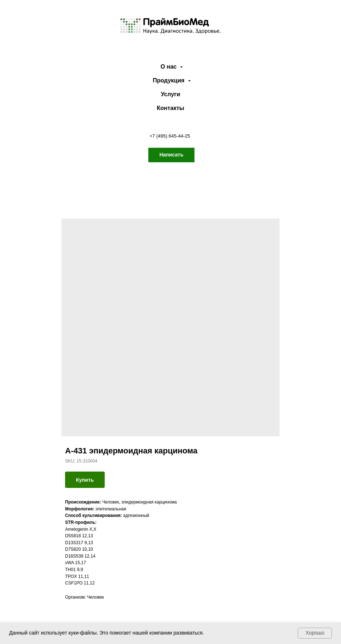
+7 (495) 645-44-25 (170, 136)
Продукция (169, 80)
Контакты (170, 108)
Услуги (170, 94)
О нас (170, 67)
